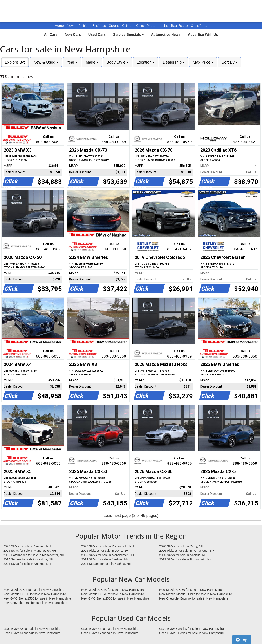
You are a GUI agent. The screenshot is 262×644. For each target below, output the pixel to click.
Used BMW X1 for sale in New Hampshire (32, 633)
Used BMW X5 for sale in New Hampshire (110, 629)
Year (72, 62)
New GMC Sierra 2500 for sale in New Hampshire (115, 598)
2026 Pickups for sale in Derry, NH (105, 551)
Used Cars (97, 35)
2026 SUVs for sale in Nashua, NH (27, 546)
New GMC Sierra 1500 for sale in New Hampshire (37, 598)
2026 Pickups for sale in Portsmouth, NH (187, 551)
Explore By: (15, 62)
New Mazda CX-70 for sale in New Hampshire (113, 594)
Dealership (174, 62)
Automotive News (166, 35)
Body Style (117, 62)
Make (92, 62)
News (71, 26)
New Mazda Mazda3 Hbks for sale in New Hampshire (196, 594)
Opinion (128, 26)
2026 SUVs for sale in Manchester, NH (30, 551)
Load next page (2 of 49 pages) (131, 516)
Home (59, 26)
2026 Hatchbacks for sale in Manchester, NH (34, 555)
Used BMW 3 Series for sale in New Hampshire (192, 629)
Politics (84, 26)
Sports (114, 26)
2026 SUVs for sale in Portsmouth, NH (108, 546)
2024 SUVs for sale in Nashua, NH (105, 559)
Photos (153, 26)
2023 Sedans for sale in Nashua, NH (106, 564)
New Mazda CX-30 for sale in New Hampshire (191, 590)
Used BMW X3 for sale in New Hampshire (32, 629)
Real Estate (180, 26)
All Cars (51, 35)
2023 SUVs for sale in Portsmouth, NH (185, 559)
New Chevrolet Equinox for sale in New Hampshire (194, 598)
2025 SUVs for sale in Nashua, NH (183, 555)
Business (100, 26)
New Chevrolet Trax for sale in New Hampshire (35, 603)
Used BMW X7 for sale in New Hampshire (110, 633)
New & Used (46, 62)
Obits (140, 26)
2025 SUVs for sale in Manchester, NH (108, 555)
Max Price (203, 62)
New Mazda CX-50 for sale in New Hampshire (113, 590)
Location (145, 62)
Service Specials (128, 35)
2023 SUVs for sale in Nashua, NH (27, 564)
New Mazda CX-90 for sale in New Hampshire (35, 594)
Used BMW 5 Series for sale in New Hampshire (192, 633)
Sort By (229, 62)
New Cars (73, 35)
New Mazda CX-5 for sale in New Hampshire (34, 590)
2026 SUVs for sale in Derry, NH (181, 546)
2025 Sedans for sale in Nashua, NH (28, 559)
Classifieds (199, 26)
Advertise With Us (203, 35)
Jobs (165, 26)
